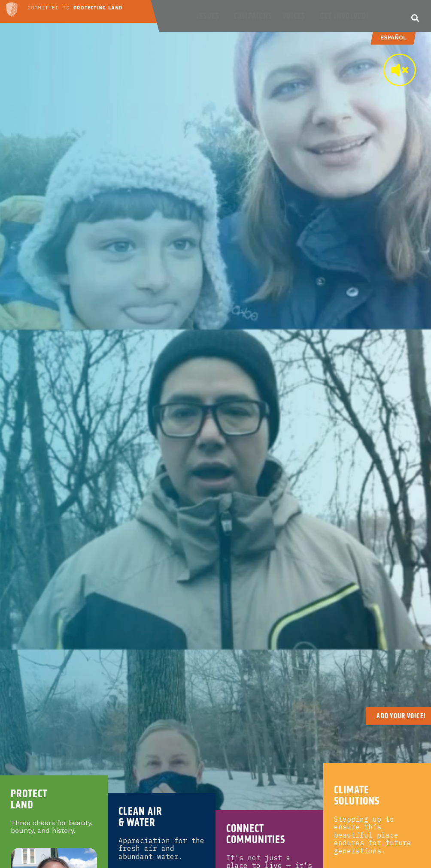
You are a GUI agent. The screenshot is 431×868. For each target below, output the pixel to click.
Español (393, 38)
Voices (296, 16)
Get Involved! (346, 16)
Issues (210, 16)
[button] (415, 18)
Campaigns (253, 16)
